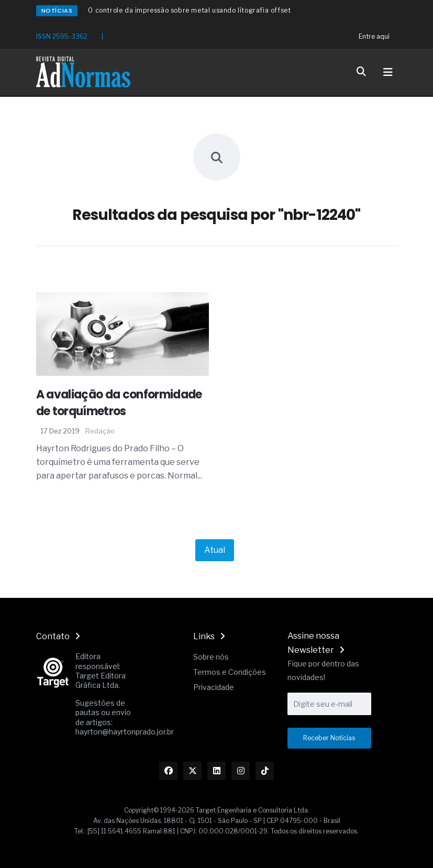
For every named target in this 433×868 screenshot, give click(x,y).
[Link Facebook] (168, 771)
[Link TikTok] (265, 771)
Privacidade (214, 687)
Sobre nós (211, 657)
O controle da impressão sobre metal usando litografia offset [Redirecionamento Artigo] (189, 10)
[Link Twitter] (192, 771)
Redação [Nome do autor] (100, 431)
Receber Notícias (329, 738)
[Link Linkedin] (216, 771)
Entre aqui (374, 36)
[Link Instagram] (241, 771)
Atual (215, 550)
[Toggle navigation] (388, 72)
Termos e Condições (230, 672)
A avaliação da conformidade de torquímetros (119, 403)
